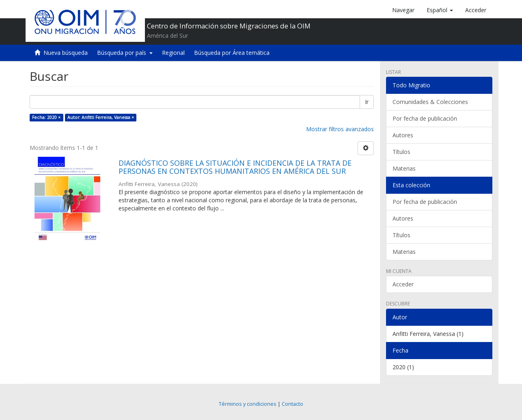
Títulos (401, 152)
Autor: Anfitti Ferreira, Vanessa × (101, 117)
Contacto (292, 404)
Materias (404, 168)
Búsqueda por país (125, 53)
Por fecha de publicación (425, 118)
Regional (173, 53)
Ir (367, 102)
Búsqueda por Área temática (232, 53)
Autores (403, 135)
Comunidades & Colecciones (430, 102)
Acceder (403, 284)
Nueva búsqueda (66, 53)
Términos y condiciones (248, 404)
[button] (440, 10)
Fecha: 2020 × (46, 117)
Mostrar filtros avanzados (340, 129)
